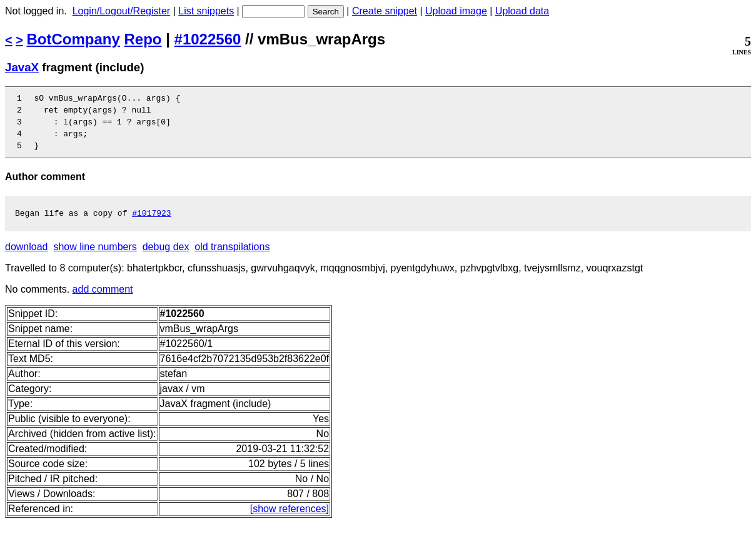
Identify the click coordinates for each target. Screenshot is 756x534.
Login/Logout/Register (122, 11)
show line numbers (95, 258)
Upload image (456, 11)
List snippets (206, 11)
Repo (143, 39)
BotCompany (73, 39)
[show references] (290, 520)
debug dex (166, 258)
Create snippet (385, 11)
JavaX (22, 67)
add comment (103, 300)
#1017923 (151, 224)
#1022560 (208, 39)
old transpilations (232, 258)
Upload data (522, 11)
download (27, 258)
